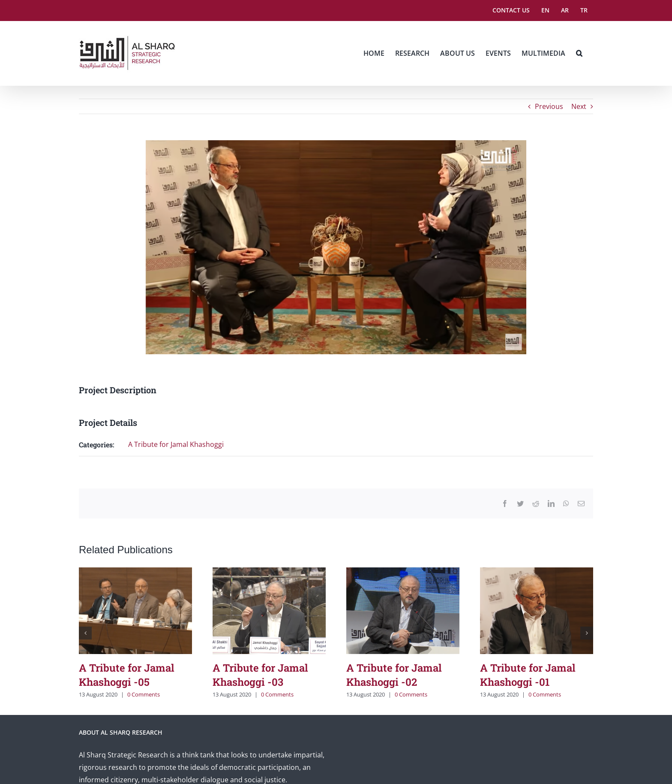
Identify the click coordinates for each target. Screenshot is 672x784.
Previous (549, 106)
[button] (579, 53)
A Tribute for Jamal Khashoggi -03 (260, 675)
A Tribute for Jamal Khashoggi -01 (528, 675)
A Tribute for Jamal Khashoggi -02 (394, 675)
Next (579, 106)
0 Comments (144, 694)
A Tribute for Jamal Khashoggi (176, 444)
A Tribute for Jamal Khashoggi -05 (127, 675)
